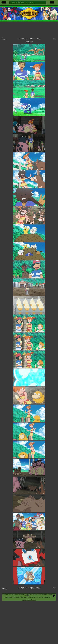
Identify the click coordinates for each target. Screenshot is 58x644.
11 (37, 39)
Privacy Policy (37, 594)
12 (40, 39)
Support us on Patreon (29, 600)
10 (35, 39)
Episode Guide (29, 42)
